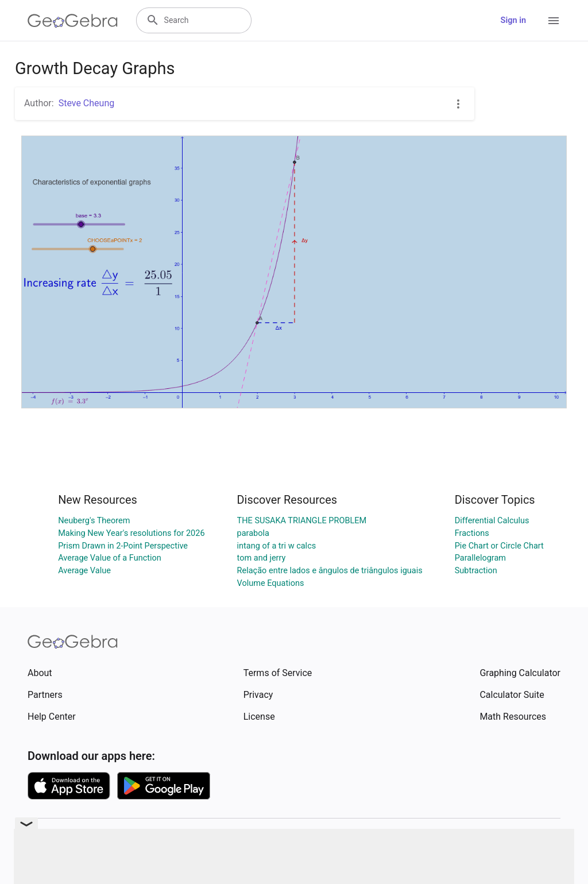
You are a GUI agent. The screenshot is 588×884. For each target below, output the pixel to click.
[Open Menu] (554, 21)
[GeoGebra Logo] (73, 21)
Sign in (513, 20)
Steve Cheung (87, 103)
